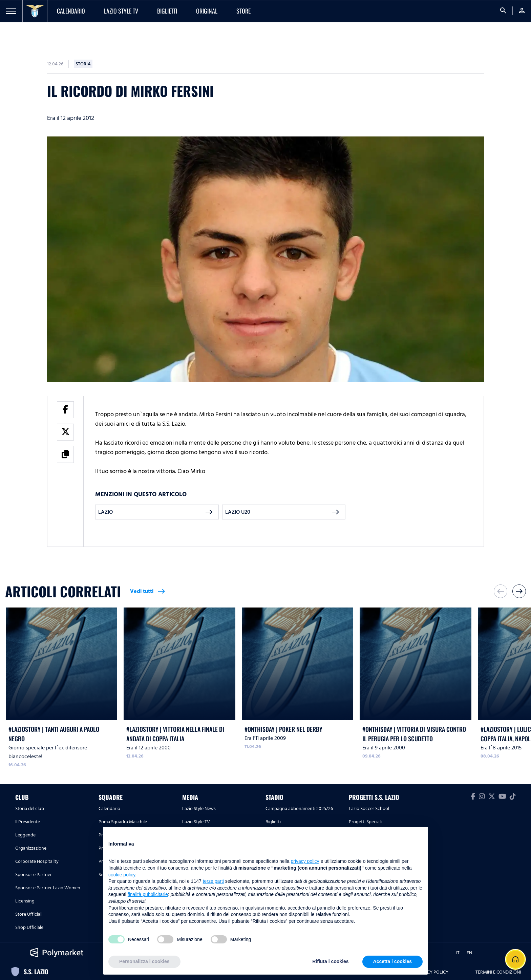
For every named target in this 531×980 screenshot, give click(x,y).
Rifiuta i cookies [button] (330, 961)
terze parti (213, 881)
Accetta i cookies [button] (392, 961)
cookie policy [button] (122, 875)
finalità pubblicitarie (148, 894)
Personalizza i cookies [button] (144, 961)
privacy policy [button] (305, 861)
